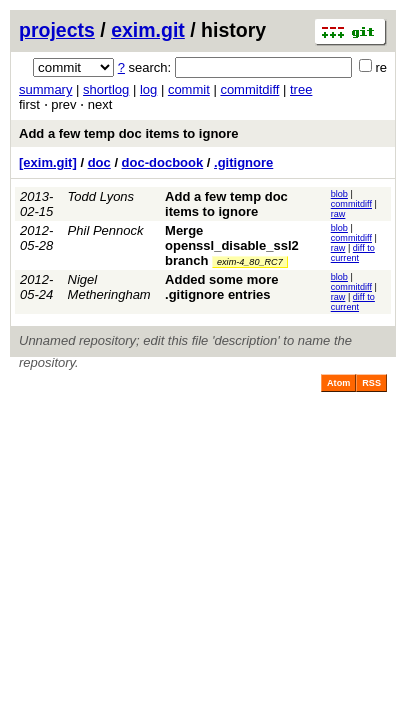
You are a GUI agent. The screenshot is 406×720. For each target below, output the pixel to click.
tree (301, 89)
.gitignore (243, 162)
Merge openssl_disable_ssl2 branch (232, 245)
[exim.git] (48, 162)
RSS (371, 383)
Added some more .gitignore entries (221, 287)
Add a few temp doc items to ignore (129, 133)
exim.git (148, 30)
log (148, 89)
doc (99, 162)
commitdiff (249, 89)
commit (189, 89)
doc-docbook (163, 162)
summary (45, 89)
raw (338, 214)
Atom (338, 383)
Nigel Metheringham (109, 287)
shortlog (106, 89)
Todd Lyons (101, 196)
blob (339, 194)
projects (57, 30)
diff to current (353, 253)
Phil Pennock (106, 230)
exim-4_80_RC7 (250, 262)
